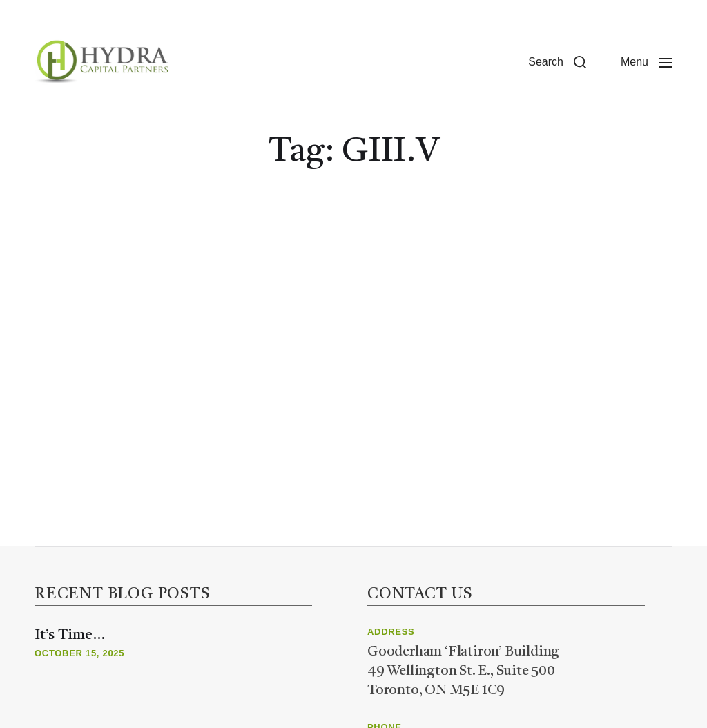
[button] (557, 62)
